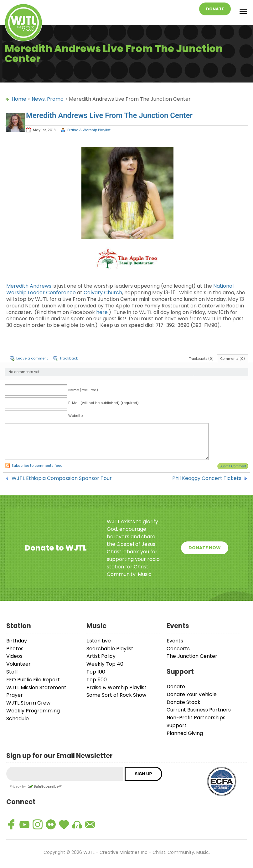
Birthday (17, 641)
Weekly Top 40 (105, 664)
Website (75, 416)
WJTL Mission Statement (36, 687)
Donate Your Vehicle (192, 694)
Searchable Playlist (110, 649)
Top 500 (97, 680)
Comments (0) (233, 359)
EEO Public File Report (33, 680)
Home (19, 99)
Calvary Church (103, 293)
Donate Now (205, 548)
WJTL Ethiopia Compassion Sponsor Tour (62, 478)
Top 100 (96, 672)
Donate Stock (183, 702)
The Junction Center (192, 656)
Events (175, 641)
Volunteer (18, 664)
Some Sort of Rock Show (116, 695)
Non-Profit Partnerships (196, 718)
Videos (14, 656)
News (38, 99)
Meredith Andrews (29, 286)
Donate (215, 9)
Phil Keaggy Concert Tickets (207, 478)
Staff (12, 672)
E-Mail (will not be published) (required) (103, 403)
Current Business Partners (199, 710)
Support (177, 725)
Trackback (69, 358)
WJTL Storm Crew (28, 703)
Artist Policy (101, 656)
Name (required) (83, 390)
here (102, 312)
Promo (55, 99)
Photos (15, 649)
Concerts (178, 649)
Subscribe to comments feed (37, 466)
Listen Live (99, 641)
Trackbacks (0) (201, 359)
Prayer (15, 695)
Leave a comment (32, 358)
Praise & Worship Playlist (89, 130)
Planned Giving (185, 733)
